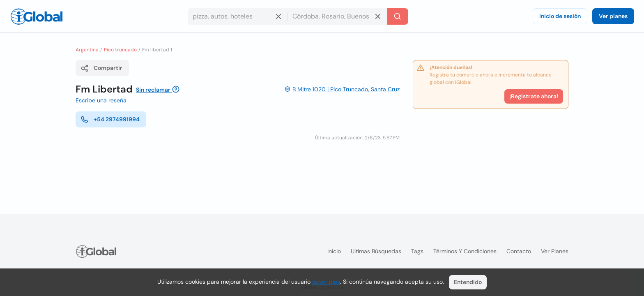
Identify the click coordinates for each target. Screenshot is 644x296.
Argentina (87, 50)
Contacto (519, 251)
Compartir (101, 68)
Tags (417, 251)
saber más (326, 282)
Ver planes (613, 16)
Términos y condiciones (465, 251)
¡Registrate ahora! (534, 96)
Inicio (334, 251)
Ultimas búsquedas (376, 251)
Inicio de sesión (560, 16)
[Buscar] (398, 16)
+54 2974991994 (110, 119)
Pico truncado (120, 50)
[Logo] (37, 16)
